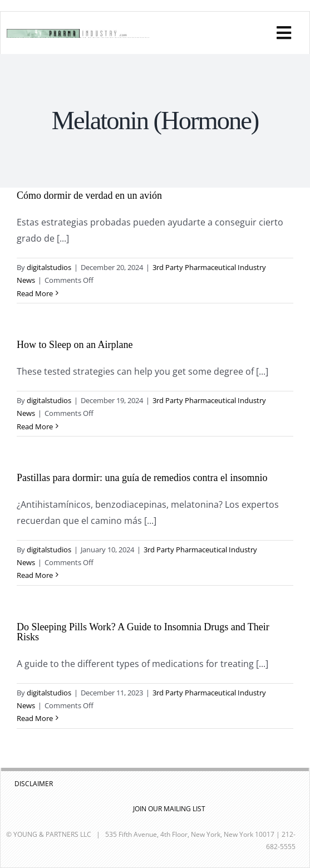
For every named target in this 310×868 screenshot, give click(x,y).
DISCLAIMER (34, 784)
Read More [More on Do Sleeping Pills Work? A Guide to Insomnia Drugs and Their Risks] (35, 718)
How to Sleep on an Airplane (75, 345)
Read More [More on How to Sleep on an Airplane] (35, 426)
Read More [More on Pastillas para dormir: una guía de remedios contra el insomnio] (35, 575)
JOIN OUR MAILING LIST (169, 809)
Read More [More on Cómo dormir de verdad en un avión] (35, 293)
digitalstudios (49, 267)
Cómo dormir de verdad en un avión (89, 195)
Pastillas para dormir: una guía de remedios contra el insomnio (142, 478)
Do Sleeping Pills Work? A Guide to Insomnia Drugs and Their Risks (143, 632)
